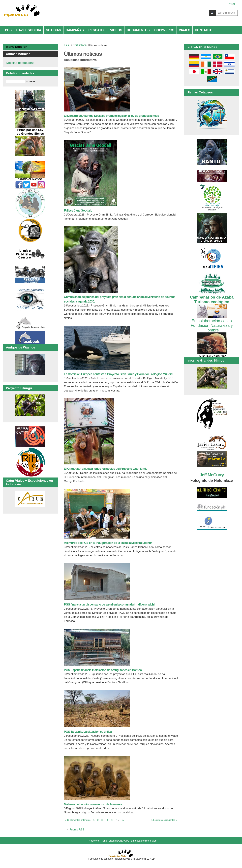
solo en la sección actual (220, 21)
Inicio (67, 45)
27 (123, 820)
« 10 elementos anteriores (78, 820)
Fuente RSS (77, 830)
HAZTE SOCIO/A (29, 30)
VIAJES (184, 30)
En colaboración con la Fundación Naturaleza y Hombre (212, 323)
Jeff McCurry (212, 475)
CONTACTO (204, 30)
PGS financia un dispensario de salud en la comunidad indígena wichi (109, 604)
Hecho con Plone (98, 841)
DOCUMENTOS (138, 30)
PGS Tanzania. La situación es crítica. (88, 732)
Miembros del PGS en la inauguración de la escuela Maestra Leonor (108, 543)
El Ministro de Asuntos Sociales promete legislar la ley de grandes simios (111, 116)
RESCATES (97, 30)
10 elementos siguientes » (164, 820)
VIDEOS (116, 30)
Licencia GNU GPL (119, 841)
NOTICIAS (53, 30)
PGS (8, 30)
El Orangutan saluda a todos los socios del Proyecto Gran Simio (106, 469)
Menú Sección (17, 47)
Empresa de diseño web (144, 841)
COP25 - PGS (164, 30)
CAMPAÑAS (75, 30)
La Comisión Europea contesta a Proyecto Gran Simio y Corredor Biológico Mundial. (119, 374)
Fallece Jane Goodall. (78, 210)
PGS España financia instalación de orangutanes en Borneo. (103, 670)
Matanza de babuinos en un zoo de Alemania (93, 804)
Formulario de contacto (101, 859)
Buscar (200, 10)
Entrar (231, 4)
